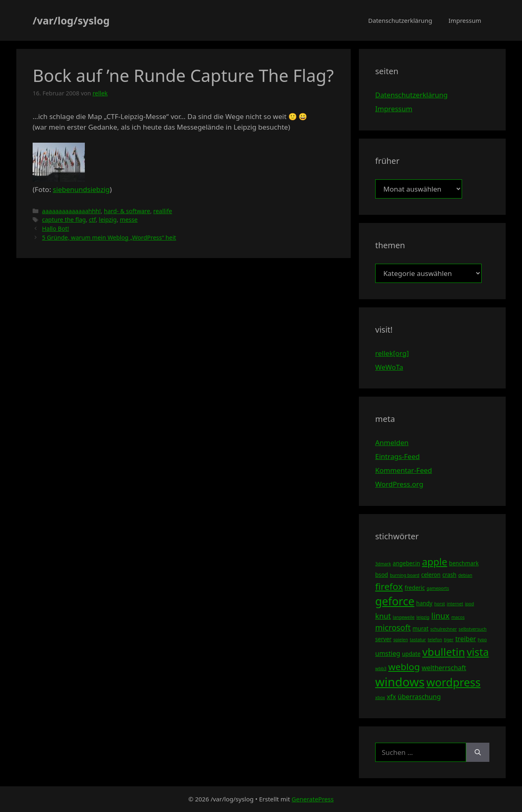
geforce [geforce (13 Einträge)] (395, 601)
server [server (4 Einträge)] (383, 639)
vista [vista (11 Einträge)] (478, 652)
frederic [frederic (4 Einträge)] (415, 588)
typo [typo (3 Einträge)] (482, 640)
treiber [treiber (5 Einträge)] (466, 639)
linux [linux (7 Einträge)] (441, 616)
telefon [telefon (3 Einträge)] (435, 640)
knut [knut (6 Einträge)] (383, 616)
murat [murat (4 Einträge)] (421, 628)
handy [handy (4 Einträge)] (425, 603)
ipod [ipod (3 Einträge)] (469, 604)
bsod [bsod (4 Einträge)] (382, 575)
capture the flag (64, 220)
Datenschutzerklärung (400, 20)
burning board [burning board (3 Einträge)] (405, 575)
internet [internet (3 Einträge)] (455, 604)
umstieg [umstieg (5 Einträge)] (388, 653)
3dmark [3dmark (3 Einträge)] (383, 564)
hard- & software (127, 211)
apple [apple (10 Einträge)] (435, 562)
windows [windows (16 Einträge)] (400, 682)
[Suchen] (478, 752)
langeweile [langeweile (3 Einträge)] (404, 617)
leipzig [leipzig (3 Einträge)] (423, 617)
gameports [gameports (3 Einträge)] (438, 588)
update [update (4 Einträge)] (411, 654)
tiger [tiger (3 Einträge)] (449, 640)
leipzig (108, 220)
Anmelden (392, 442)
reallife (163, 211)
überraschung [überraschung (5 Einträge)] (419, 697)
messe (129, 220)
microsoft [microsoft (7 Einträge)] (393, 628)
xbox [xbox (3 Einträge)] (380, 697)
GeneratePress (313, 799)
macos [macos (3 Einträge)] (458, 617)
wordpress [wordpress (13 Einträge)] (453, 682)
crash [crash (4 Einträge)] (449, 575)
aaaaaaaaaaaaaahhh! (71, 211)
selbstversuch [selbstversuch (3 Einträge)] (473, 629)
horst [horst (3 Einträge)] (440, 604)
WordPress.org (399, 484)
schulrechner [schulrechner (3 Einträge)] (443, 629)
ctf (92, 220)
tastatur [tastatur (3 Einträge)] (418, 640)
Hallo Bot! (55, 228)
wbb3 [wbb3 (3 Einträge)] (381, 669)
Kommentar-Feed (404, 470)
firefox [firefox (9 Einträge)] (389, 586)
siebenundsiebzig (81, 189)
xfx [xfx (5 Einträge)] (391, 697)
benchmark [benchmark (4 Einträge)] (464, 563)
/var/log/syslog (71, 20)
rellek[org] (392, 353)
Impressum (465, 20)
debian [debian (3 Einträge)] (465, 575)
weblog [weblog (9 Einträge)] (404, 667)
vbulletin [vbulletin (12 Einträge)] (444, 652)
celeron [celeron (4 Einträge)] (431, 575)
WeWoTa (389, 367)
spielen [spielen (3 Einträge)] (400, 640)
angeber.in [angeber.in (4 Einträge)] (406, 563)
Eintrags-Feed (397, 456)
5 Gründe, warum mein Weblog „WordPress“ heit (109, 237)
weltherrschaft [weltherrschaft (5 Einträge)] (444, 668)
